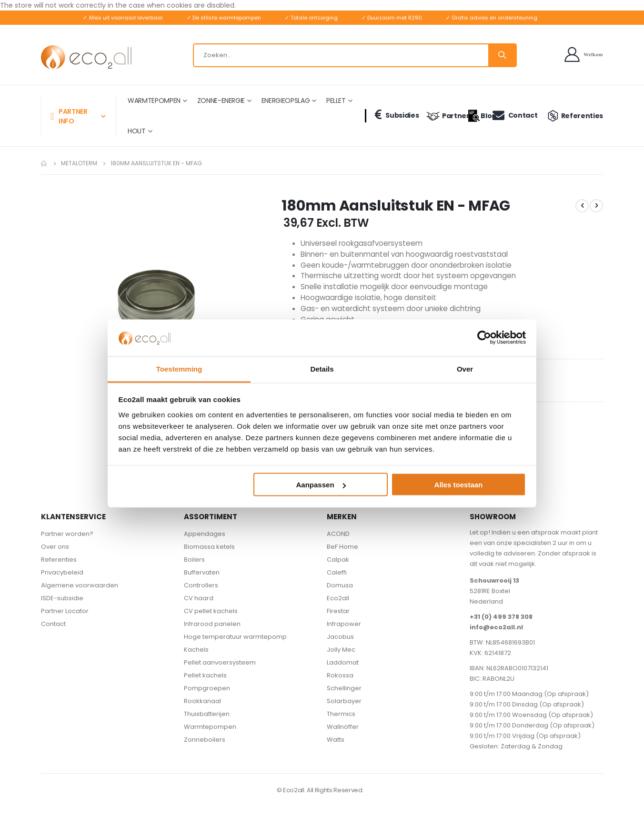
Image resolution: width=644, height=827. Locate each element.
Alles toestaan (459, 485)
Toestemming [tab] (179, 368)
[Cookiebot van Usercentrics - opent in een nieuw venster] (484, 338)
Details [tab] (322, 368)
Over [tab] (465, 368)
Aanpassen (321, 485)
